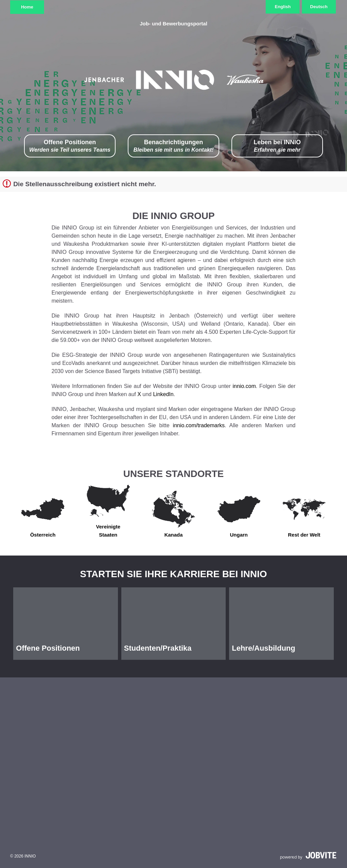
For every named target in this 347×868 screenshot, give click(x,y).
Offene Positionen (70, 146)
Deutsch (319, 7)
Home (27, 7)
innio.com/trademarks (199, 425)
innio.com (244, 386)
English (283, 7)
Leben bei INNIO (277, 146)
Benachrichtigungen (174, 146)
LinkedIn (164, 394)
